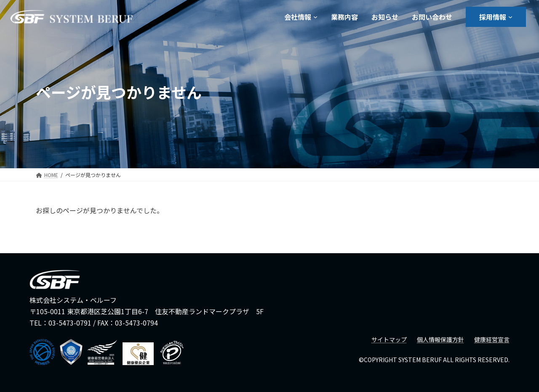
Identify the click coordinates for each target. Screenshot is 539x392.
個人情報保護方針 (440, 339)
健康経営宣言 (492, 339)
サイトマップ (389, 339)
